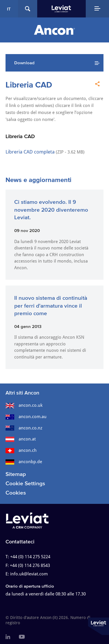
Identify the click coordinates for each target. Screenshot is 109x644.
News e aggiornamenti (39, 180)
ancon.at (21, 439)
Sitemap (16, 474)
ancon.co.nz (24, 428)
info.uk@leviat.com (29, 574)
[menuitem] (8, 637)
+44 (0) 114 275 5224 (30, 557)
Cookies (16, 493)
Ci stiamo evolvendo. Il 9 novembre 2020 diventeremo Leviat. (51, 210)
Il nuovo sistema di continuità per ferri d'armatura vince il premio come (51, 306)
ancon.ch (21, 450)
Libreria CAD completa (30, 152)
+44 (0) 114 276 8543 (30, 565)
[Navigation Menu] (98, 9)
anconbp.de (24, 462)
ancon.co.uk (24, 405)
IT (9, 9)
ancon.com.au (26, 417)
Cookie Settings (25, 483)
